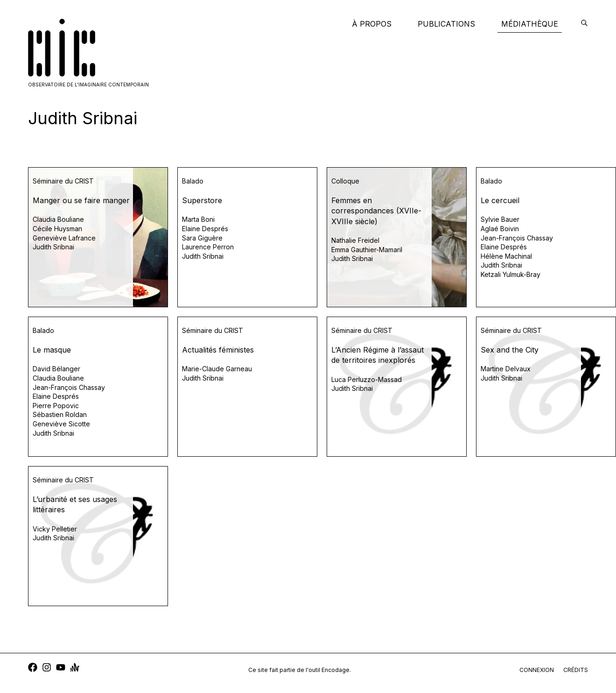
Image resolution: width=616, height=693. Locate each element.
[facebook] (33, 668)
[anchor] (75, 668)
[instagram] (47, 668)
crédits (576, 670)
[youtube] (61, 668)
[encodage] (584, 24)
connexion (537, 670)
